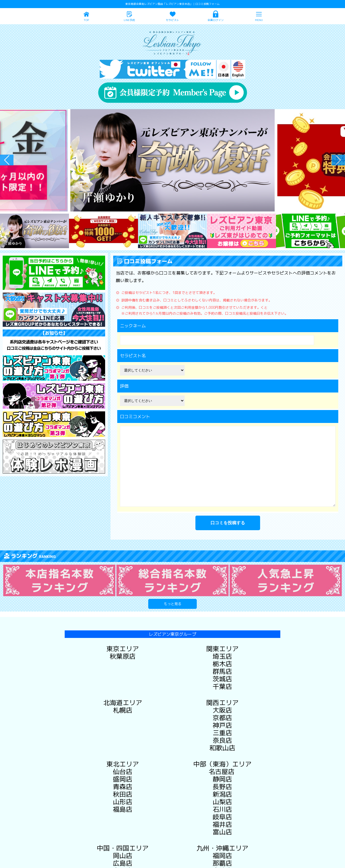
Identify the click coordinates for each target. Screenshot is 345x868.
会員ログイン (216, 20)
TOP (86, 20)
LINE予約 (129, 20)
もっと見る (173, 604)
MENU (259, 20)
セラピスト (172, 20)
